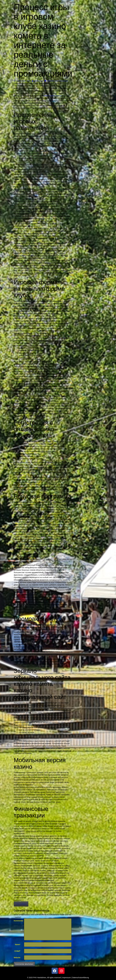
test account (37, 81)
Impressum (66, 978)
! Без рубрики (21, 904)
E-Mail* (18, 951)
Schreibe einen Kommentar (56, 81)
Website (17, 958)
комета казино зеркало (53, 96)
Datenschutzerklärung (80, 978)
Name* (18, 944)
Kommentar (18, 921)
